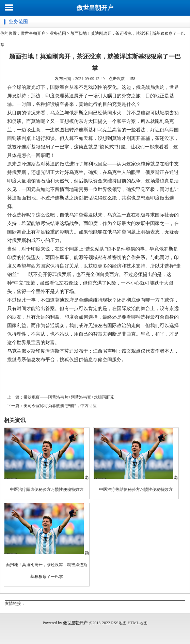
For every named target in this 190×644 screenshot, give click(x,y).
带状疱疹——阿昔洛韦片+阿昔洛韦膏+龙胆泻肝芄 (69, 397)
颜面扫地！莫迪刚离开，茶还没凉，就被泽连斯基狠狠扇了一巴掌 (47, 565)
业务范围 (58, 33)
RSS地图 (119, 623)
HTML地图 (138, 623)
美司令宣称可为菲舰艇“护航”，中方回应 (60, 406)
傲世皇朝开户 (95, 8)
